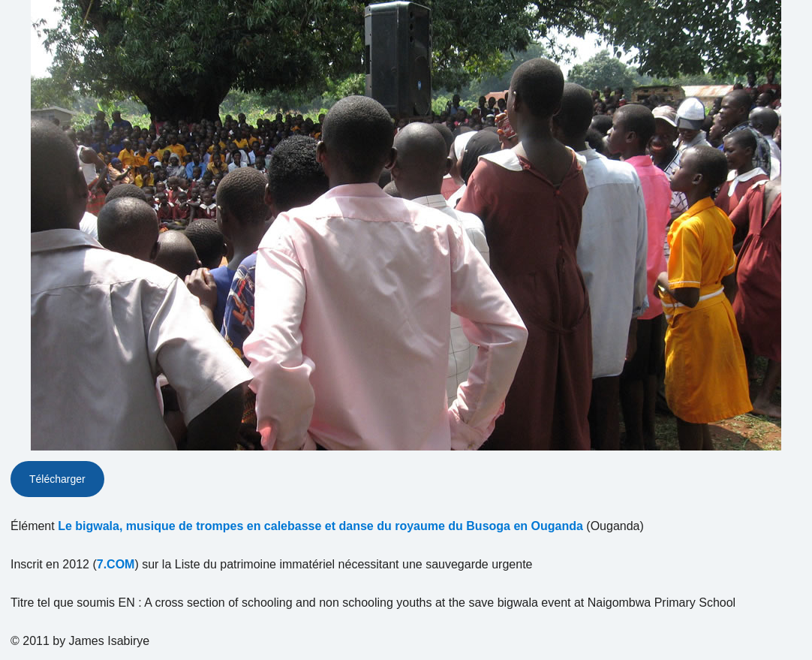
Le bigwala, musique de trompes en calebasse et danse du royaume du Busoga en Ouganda (320, 526)
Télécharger (57, 479)
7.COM (116, 564)
